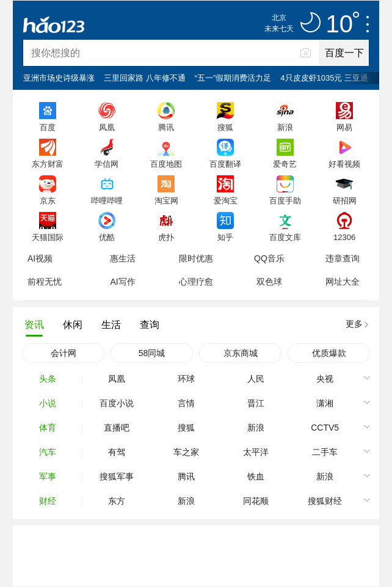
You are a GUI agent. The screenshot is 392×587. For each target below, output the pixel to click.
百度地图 (166, 164)
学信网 (107, 164)
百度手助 (285, 200)
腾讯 (166, 127)
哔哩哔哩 (107, 200)
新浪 (285, 127)
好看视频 (344, 164)
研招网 (345, 200)
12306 (344, 237)
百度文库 (285, 237)
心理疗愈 (196, 282)
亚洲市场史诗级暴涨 (59, 78)
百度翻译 (225, 164)
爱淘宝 (226, 200)
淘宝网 (166, 200)
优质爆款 (329, 353)
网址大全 (343, 282)
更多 (354, 324)
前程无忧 (45, 282)
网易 (344, 127)
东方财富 (48, 164)
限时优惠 (196, 258)
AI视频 (40, 258)
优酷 (107, 237)
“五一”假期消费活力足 (233, 78)
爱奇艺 (285, 164)
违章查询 (343, 258)
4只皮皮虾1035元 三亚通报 (328, 78)
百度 (48, 127)
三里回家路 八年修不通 (145, 78)
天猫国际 (48, 237)
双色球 (269, 282)
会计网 (64, 353)
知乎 (225, 237)
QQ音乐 (269, 258)
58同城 (152, 353)
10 (343, 24)
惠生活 (123, 258)
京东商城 (241, 353)
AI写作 (122, 282)
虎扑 (166, 237)
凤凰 (107, 127)
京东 (48, 200)
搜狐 (225, 127)
